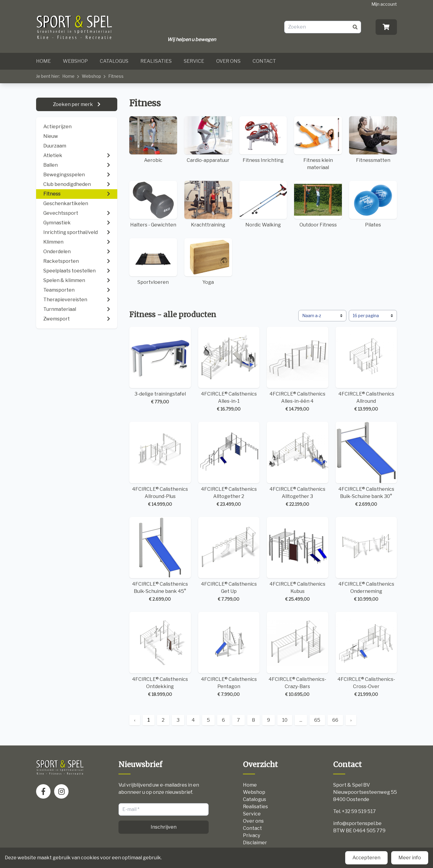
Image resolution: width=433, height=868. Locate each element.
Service (194, 61)
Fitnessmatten (373, 140)
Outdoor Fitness (318, 204)
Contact (264, 61)
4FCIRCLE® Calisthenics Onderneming (366, 560)
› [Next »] (351, 720)
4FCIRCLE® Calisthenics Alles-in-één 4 (298, 370)
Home (43, 61)
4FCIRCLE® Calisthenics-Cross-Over (366, 655)
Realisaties (156, 61)
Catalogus (114, 61)
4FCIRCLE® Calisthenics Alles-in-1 (229, 370)
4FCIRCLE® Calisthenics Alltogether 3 (298, 464)
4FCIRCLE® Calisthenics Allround (366, 370)
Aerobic (153, 140)
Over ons (228, 61)
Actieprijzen (57, 127)
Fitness (116, 76)
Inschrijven (164, 827)
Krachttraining (208, 204)
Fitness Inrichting (263, 140)
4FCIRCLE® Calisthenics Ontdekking (160, 655)
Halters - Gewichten (153, 204)
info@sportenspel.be (357, 823)
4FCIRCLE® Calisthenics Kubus (298, 560)
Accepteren (366, 858)
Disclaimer (255, 843)
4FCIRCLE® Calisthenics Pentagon (229, 655)
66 (335, 720)
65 (317, 720)
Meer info (410, 858)
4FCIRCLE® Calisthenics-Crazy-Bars (298, 655)
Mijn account (384, 4)
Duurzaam (55, 146)
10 (285, 720)
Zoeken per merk (73, 104)
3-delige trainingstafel (160, 366)
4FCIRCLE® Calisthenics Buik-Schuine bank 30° (366, 464)
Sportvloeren (153, 262)
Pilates (373, 204)
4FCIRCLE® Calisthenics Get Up (229, 560)
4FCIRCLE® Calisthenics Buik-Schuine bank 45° (160, 560)
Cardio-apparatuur (208, 140)
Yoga (208, 262)
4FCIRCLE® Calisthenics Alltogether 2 (229, 464)
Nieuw (51, 136)
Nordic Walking (263, 204)
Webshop (75, 61)
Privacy (252, 835)
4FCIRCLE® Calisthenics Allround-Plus (160, 464)
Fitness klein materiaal (318, 143)
